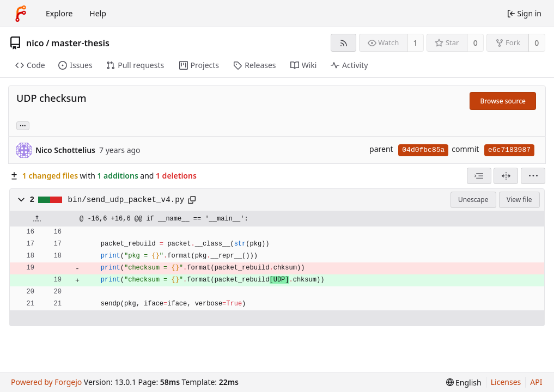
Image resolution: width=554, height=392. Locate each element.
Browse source (503, 101)
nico (35, 43)
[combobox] (479, 176)
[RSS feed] (343, 43)
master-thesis (80, 43)
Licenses (506, 382)
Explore (59, 13)
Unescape (473, 200)
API (536, 382)
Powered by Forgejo (46, 382)
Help (98, 13)
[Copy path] (192, 200)
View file (519, 200)
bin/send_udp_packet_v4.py (126, 200)
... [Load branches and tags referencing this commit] (23, 125)
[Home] (21, 14)
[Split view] (506, 176)
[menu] (533, 176)
